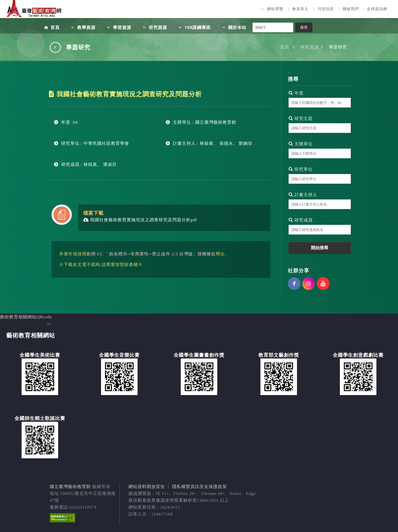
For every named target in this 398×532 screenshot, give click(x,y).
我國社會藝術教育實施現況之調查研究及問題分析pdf (140, 220)
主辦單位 (301, 144)
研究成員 (301, 220)
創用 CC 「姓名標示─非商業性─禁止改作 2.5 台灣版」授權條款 (151, 254)
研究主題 (301, 119)
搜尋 (304, 27)
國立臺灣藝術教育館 (70, 487)
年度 (296, 93)
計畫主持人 (303, 195)
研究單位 (301, 169)
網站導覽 (275, 9)
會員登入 (300, 9)
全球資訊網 (377, 9)
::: (262, 9)
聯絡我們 (351, 9)
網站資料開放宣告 (147, 487)
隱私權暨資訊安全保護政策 (200, 487)
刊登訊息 (326, 9)
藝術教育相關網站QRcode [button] (26, 317)
